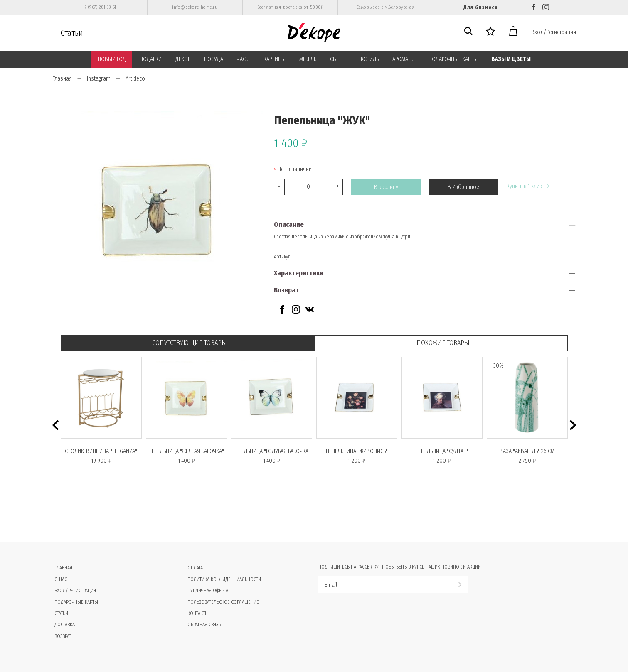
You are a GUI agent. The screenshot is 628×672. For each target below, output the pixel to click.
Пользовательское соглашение (223, 602)
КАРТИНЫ (275, 59)
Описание (289, 224)
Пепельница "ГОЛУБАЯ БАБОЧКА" (271, 451)
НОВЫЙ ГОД (112, 59)
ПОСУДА (214, 59)
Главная (62, 79)
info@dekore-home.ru (195, 7)
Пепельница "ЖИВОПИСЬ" (357, 451)
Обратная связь (204, 625)
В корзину (386, 187)
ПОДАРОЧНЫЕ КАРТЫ (453, 59)
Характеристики (299, 273)
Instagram (99, 79)
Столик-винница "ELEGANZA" (101, 451)
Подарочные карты (76, 602)
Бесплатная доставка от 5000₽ (290, 7)
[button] (55, 425)
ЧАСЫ (243, 59)
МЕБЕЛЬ (308, 59)
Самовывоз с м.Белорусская (385, 7)
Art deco (135, 79)
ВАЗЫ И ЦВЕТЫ (511, 59)
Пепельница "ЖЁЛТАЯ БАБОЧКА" (186, 451)
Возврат (286, 290)
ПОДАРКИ (151, 59)
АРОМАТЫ (404, 59)
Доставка (65, 625)
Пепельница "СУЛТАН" (442, 451)
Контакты (198, 613)
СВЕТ (336, 59)
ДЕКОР (183, 59)
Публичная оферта (208, 591)
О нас (61, 579)
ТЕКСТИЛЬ (367, 59)
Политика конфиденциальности (224, 579)
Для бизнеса (480, 7)
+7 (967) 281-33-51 (100, 7)
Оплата (195, 568)
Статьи (72, 33)
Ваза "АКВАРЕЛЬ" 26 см (527, 451)
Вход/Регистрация (554, 32)
